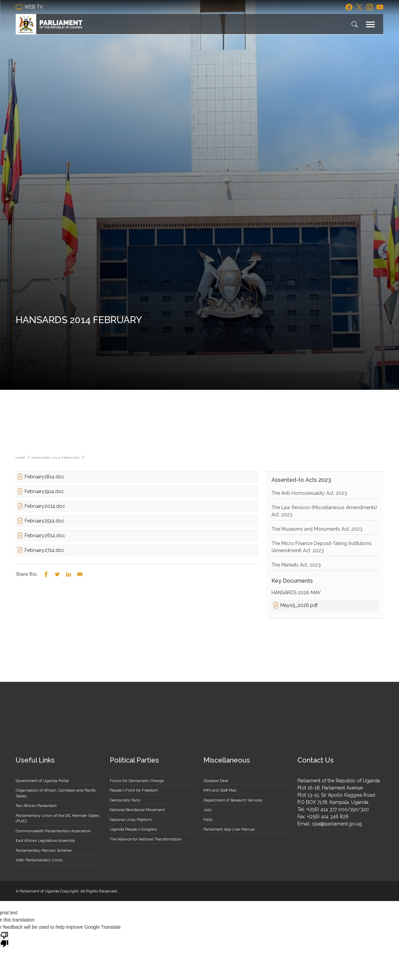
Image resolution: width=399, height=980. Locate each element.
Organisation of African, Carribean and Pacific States (56, 793)
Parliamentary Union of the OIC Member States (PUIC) (57, 819)
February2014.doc (45, 506)
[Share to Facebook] (46, 574)
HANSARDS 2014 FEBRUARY (56, 458)
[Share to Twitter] (57, 574)
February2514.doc (44, 521)
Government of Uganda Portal (42, 781)
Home (21, 458)
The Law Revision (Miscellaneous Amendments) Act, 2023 (324, 511)
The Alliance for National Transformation (146, 839)
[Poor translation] (4, 939)
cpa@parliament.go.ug (337, 824)
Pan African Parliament (36, 806)
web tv (30, 7)
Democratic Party (125, 800)
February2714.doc (44, 550)
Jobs (208, 810)
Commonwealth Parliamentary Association (53, 831)
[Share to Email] (80, 574)
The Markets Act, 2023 (296, 565)
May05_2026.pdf (299, 605)
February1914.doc (44, 491)
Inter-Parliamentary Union (39, 860)
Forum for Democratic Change (137, 781)
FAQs (208, 820)
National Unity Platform (131, 820)
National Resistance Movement (137, 810)
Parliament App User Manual (229, 829)
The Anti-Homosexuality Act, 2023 (309, 493)
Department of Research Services (233, 800)
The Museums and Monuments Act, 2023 (317, 529)
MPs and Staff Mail (220, 790)
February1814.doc (44, 477)
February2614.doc (45, 535)
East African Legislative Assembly (45, 841)
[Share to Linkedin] (69, 574)
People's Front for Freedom (134, 790)
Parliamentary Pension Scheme (44, 851)
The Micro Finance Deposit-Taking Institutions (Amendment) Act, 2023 (322, 547)
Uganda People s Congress (133, 829)
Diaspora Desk (216, 781)
